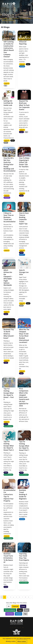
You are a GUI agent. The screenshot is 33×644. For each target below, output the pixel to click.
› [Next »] (31, 597)
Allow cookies (22, 641)
